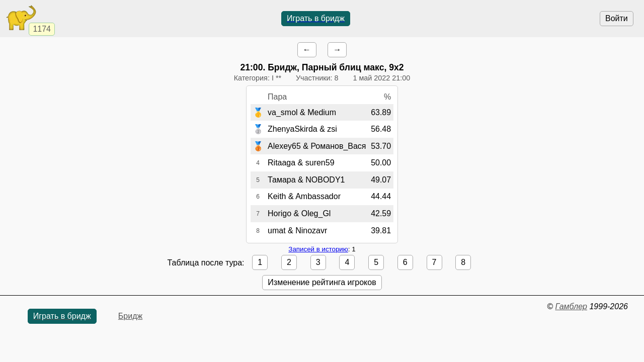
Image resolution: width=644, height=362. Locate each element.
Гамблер (571, 306)
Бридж (130, 316)
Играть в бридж (316, 18)
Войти (617, 18)
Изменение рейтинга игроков (322, 282)
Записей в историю (318, 249)
